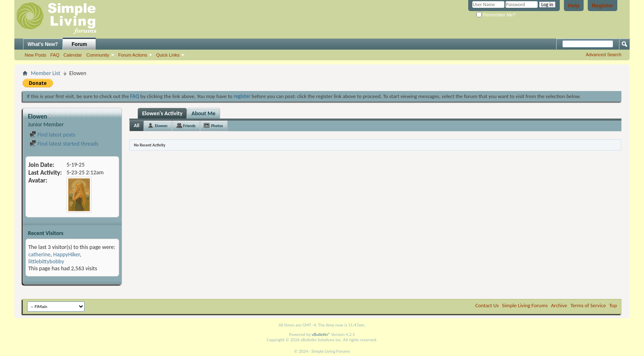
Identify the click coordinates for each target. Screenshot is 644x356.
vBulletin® (321, 334)
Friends (189, 126)
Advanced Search (604, 55)
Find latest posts (52, 135)
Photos (217, 126)
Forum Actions (133, 55)
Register (603, 6)
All (137, 126)
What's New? (43, 44)
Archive (559, 305)
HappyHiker (66, 254)
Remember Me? (496, 15)
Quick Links (168, 55)
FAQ (55, 55)
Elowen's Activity (162, 113)
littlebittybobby (46, 261)
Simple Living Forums (525, 305)
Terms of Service (588, 305)
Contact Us (487, 305)
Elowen (161, 126)
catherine (39, 254)
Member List (46, 73)
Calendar (73, 55)
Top (613, 305)
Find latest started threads (64, 144)
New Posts (36, 55)
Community (98, 55)
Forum (79, 44)
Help (574, 6)
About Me (203, 113)
